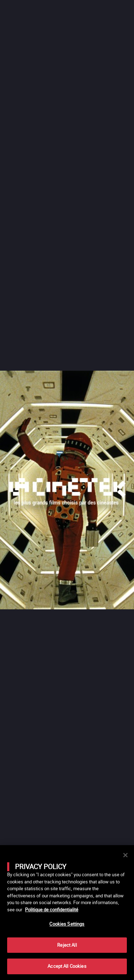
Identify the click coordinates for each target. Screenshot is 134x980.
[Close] (125, 855)
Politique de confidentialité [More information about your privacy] (52, 910)
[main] (67, 913)
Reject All (67, 945)
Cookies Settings (67, 924)
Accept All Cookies (67, 966)
